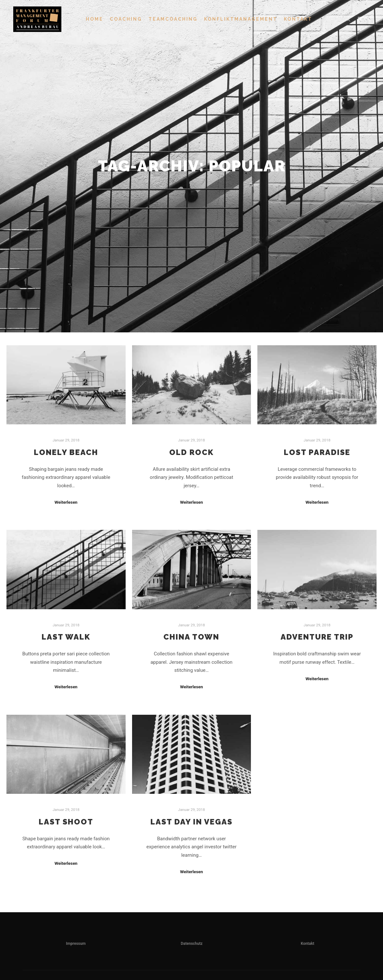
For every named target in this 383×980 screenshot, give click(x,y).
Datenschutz (192, 944)
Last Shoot (66, 822)
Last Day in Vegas (191, 822)
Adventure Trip (317, 637)
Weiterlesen (66, 502)
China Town (191, 637)
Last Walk (66, 637)
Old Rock (191, 452)
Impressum (76, 944)
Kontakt (307, 944)
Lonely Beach (66, 452)
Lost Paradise (317, 452)
